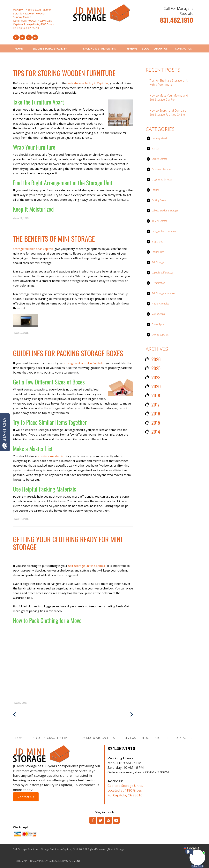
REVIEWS (132, 49)
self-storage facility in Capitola (88, 83)
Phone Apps (158, 324)
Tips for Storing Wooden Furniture (64, 73)
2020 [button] (156, 386)
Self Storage (158, 262)
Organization (158, 283)
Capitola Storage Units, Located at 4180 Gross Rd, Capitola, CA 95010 (125, 790)
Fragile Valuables (160, 304)
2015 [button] (156, 422)
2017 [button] (155, 404)
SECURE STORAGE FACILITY (50, 49)
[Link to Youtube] (35, 37)
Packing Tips (158, 252)
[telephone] (176, 22)
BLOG (146, 49)
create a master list (52, 456)
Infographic (157, 242)
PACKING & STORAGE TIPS (99, 49)
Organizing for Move (162, 180)
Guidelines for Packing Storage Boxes (68, 353)
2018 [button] (156, 395)
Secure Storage (160, 159)
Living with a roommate (164, 231)
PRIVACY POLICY (38, 861)
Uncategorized (159, 138)
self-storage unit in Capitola (87, 566)
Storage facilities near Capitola (34, 249)
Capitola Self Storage (162, 273)
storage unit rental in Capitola (84, 363)
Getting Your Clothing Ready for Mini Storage (68, 543)
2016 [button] (156, 413)
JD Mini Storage (160, 221)
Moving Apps (158, 314)
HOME (19, 49)
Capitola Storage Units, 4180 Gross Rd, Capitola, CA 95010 (33, 26)
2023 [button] (156, 377)
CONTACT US (183, 49)
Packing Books (159, 200)
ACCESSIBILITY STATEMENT (65, 861)
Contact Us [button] (26, 797)
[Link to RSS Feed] (29, 37)
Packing (155, 190)
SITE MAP (21, 861)
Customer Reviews (161, 169)
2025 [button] (156, 368)
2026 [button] (156, 359)
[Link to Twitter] (22, 37)
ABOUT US (161, 49)
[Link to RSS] (108, 820)
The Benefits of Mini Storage (54, 238)
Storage (156, 149)
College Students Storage (165, 211)
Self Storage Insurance (163, 293)
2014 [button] (156, 431)
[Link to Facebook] (16, 37)
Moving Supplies (160, 335)
